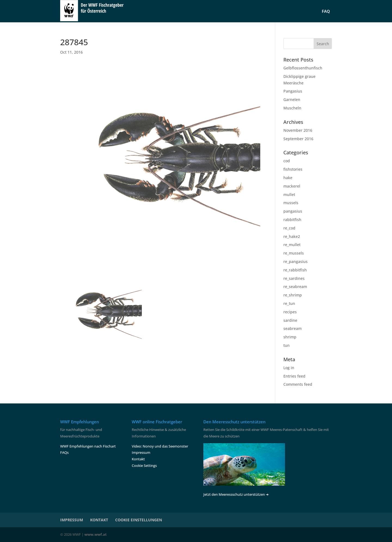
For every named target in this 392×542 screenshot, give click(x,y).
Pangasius (293, 91)
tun (287, 345)
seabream (293, 328)
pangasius (293, 211)
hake (288, 178)
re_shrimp (293, 295)
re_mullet (292, 245)
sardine (290, 320)
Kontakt (138, 459)
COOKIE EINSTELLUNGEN (139, 520)
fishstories (293, 169)
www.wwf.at (96, 534)
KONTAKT (99, 520)
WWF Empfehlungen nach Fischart (88, 446)
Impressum (141, 452)
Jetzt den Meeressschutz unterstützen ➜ (236, 494)
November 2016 (298, 130)
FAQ (326, 11)
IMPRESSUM (72, 520)
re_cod (289, 228)
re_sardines (294, 278)
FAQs (64, 452)
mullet (289, 195)
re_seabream (295, 287)
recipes (290, 312)
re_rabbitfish (295, 270)
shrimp (290, 337)
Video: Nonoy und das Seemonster (160, 446)
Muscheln (292, 108)
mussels (291, 203)
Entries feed (294, 376)
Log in (289, 368)
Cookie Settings (144, 466)
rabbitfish (292, 220)
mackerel (292, 186)
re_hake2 (292, 236)
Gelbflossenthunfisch (303, 68)
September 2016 (298, 139)
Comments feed (298, 384)
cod (287, 161)
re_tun (289, 303)
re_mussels (294, 253)
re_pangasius (295, 261)
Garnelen (292, 99)
